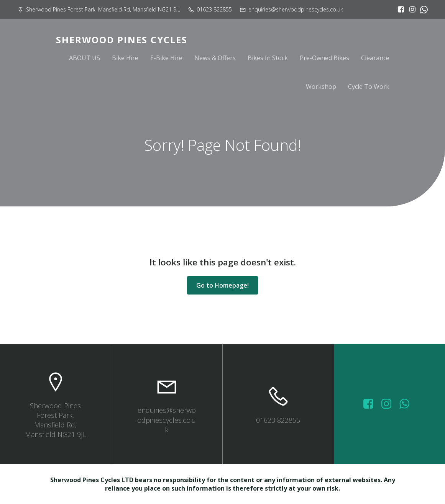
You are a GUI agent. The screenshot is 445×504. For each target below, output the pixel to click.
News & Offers (215, 58)
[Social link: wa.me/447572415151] (407, 404)
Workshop (321, 87)
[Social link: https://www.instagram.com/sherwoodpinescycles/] (411, 10)
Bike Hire (125, 58)
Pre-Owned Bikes (324, 58)
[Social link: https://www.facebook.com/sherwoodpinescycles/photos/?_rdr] (371, 404)
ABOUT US (85, 58)
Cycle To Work (369, 87)
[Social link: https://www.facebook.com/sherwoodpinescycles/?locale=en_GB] (399, 10)
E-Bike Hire (166, 58)
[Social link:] (422, 10)
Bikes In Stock (268, 58)
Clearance (375, 58)
